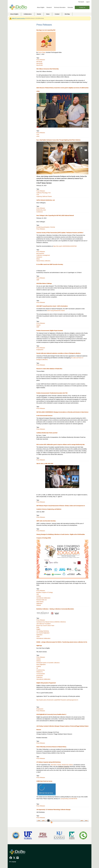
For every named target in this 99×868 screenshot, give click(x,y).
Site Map (67, 14)
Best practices (40, 253)
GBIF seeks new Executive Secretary (46, 521)
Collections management (43, 255)
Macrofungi (39, 63)
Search (82, 2)
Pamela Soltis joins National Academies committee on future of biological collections (59, 353)
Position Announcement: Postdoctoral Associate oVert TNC (52, 393)
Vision (38, 637)
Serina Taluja (42, 52)
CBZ (38, 594)
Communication (41, 674)
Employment (40, 350)
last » (86, 821)
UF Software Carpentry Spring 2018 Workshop (49, 762)
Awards (38, 325)
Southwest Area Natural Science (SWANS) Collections (51, 622)
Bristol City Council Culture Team (45, 626)
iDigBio (38, 629)
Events (39, 14)
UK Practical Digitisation (43, 633)
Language (14, 862)
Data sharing (40, 602)
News (48, 14)
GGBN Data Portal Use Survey (44, 781)
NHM (38, 627)
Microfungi (39, 62)
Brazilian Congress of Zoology (45, 592)
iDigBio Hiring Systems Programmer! (46, 683)
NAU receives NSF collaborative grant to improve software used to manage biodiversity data (61, 444)
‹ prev (43, 821)
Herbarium (39, 257)
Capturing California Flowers (44, 196)
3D (37, 668)
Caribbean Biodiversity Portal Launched (47, 433)
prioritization (40, 676)
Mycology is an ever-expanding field (46, 30)
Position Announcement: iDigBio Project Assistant (50, 331)
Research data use (42, 600)
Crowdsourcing (41, 670)
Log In (88, 2)
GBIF (38, 280)
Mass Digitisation (41, 664)
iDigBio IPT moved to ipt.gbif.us (18, 18)
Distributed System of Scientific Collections (48, 663)
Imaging (39, 666)
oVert (38, 136)
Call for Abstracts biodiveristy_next (46, 200)
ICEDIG (39, 659)
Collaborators (28, 14)
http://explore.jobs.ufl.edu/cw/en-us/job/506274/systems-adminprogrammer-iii (57, 700)
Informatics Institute (56, 765)
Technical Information (60, 7)
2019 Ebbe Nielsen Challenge (44, 283)
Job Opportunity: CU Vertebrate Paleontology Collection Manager (54, 810)
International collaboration (43, 598)
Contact (57, 14)
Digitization (39, 603)
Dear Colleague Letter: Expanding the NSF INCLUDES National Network (55, 215)
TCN (38, 134)
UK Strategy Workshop (43, 631)
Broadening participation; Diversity (46, 227)
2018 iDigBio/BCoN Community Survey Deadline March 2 (51, 714)
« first (39, 821)
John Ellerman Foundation (44, 624)
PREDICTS (40, 672)
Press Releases (41, 60)
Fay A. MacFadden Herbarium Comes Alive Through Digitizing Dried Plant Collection (58, 140)
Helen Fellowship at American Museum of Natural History (51, 747)
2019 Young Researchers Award (56, 311)
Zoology (39, 596)
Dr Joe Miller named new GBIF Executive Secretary (50, 264)
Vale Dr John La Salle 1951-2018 (45, 464)
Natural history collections (43, 261)
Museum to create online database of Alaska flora (49, 369)
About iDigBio (41, 7)
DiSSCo (39, 661)
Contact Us (82, 7)
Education (70, 7)
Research (49, 7)
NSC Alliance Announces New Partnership (48, 69)
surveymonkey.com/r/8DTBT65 (69, 799)
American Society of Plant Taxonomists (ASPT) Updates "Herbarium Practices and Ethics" (60, 233)
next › (82, 821)
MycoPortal (40, 65)
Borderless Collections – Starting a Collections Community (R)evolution (55, 609)
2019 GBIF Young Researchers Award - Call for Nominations (52, 306)
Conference (40, 212)
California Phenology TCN (44, 193)
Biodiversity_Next (41, 210)
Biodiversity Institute (67, 765)
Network (39, 605)
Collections (39, 677)
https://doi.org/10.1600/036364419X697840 (65, 246)
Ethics (38, 259)
